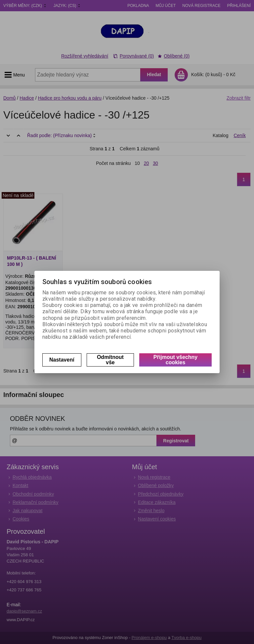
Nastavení (62, 360)
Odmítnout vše (110, 360)
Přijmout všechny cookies (175, 360)
